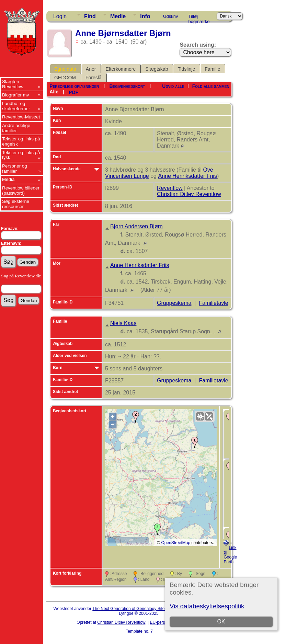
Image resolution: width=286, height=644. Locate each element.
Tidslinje (186, 69)
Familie (212, 69)
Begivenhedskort (127, 86)
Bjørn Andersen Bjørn (136, 226)
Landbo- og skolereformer (16, 106)
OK (221, 622)
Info (145, 16)
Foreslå (94, 78)
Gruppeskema (174, 303)
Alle (54, 92)
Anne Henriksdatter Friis (187, 176)
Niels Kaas (123, 323)
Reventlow (170, 188)
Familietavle (213, 303)
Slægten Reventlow (13, 84)
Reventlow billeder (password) (21, 191)
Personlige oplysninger (74, 86)
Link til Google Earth (230, 555)
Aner (91, 69)
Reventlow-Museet (21, 117)
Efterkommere (121, 69)
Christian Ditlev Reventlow (189, 194)
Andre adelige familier (16, 128)
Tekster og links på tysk (21, 155)
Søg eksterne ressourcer (16, 204)
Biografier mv (16, 95)
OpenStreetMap (176, 543)
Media (8, 179)
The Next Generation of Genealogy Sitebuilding (136, 609)
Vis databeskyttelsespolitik (207, 606)
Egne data (65, 69)
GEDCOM (65, 78)
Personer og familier (15, 169)
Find (90, 16)
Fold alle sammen (211, 86)
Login (60, 16)
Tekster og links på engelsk (21, 141)
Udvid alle (173, 86)
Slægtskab (157, 69)
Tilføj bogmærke (199, 18)
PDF (73, 92)
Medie (118, 16)
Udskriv (170, 16)
